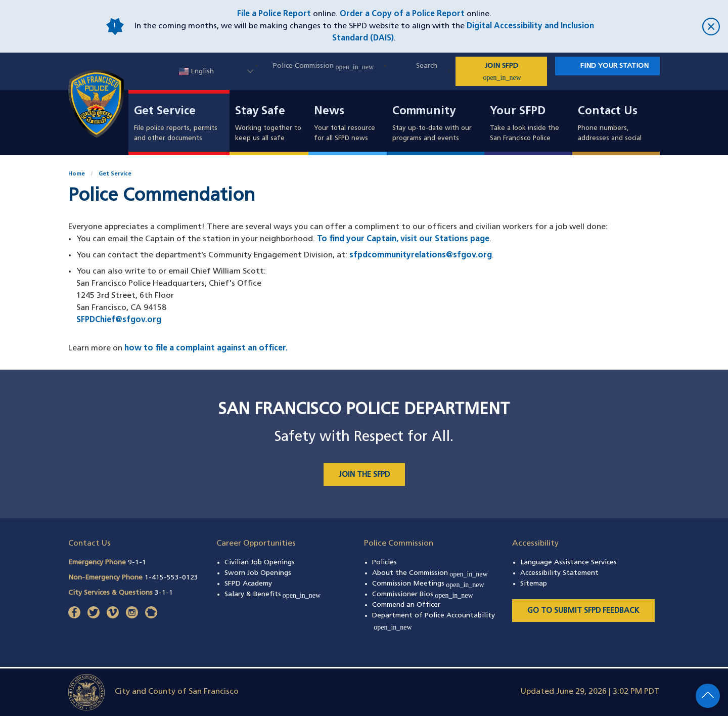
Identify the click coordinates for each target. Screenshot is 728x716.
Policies (384, 563)
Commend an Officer (406, 605)
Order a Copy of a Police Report (402, 14)
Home (77, 174)
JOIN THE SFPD (364, 475)
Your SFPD (518, 112)
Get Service (165, 112)
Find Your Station (615, 66)
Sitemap (534, 584)
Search (427, 66)
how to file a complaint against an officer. (206, 348)
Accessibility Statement (559, 573)
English (196, 72)
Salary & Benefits (273, 594)
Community (424, 112)
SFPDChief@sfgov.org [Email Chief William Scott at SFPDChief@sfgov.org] (119, 320)
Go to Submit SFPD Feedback (583, 611)
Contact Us (608, 112)
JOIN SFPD (514, 72)
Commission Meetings (428, 584)
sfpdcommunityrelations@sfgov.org (421, 255)
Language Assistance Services (568, 563)
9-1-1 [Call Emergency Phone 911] (137, 563)
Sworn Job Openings (258, 573)
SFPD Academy (248, 584)
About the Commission (430, 573)
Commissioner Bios (423, 594)
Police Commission (323, 66)
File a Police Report (274, 14)
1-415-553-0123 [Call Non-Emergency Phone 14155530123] (171, 578)
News (329, 112)
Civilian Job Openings (260, 563)
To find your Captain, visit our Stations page (403, 239)
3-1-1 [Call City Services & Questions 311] (164, 593)
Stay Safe (260, 112)
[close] (661, 27)
